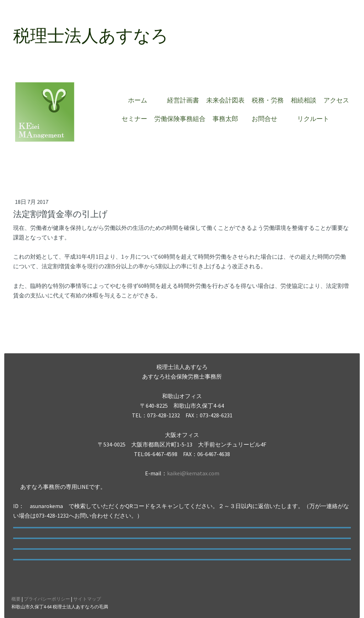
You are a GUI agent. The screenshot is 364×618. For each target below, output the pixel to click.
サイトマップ (87, 599)
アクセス (336, 100)
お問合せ (268, 119)
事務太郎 (225, 119)
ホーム (141, 100)
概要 (16, 599)
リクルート (313, 119)
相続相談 (304, 100)
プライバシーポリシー (47, 599)
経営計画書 (183, 100)
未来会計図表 (225, 100)
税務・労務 (268, 100)
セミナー (134, 119)
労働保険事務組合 (180, 119)
